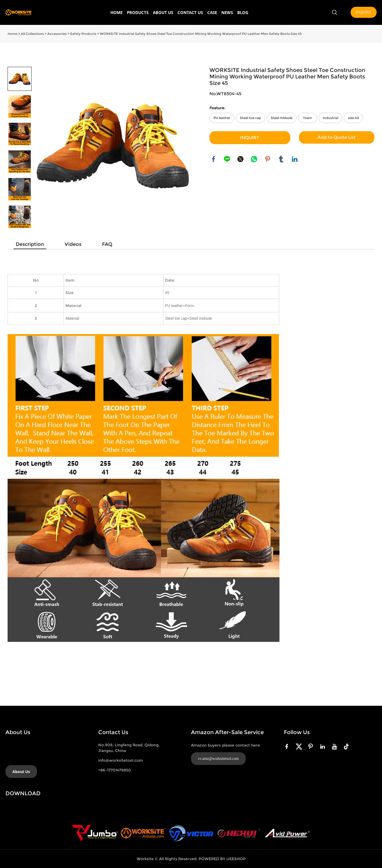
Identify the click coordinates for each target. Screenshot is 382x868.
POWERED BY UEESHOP (222, 859)
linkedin (295, 159)
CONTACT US (190, 12)
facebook (213, 159)
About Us (21, 772)
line (227, 159)
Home (12, 34)
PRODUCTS (138, 12)
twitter (241, 159)
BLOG (243, 12)
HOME (116, 12)
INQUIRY (364, 12)
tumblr (281, 159)
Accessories (57, 34)
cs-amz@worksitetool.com (218, 759)
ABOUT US (163, 12)
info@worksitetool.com (121, 760)
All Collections (32, 34)
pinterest (268, 159)
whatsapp (254, 159)
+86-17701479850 (115, 770)
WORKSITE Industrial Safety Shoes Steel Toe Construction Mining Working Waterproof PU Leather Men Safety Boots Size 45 (201, 34)
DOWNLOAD (23, 793)
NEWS (227, 12)
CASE (212, 12)
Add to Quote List (337, 137)
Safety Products (83, 34)
